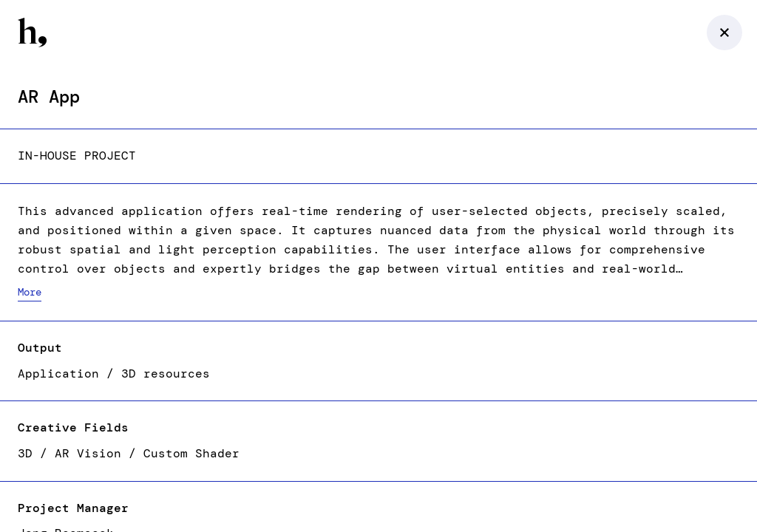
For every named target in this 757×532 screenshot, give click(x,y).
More (30, 292)
